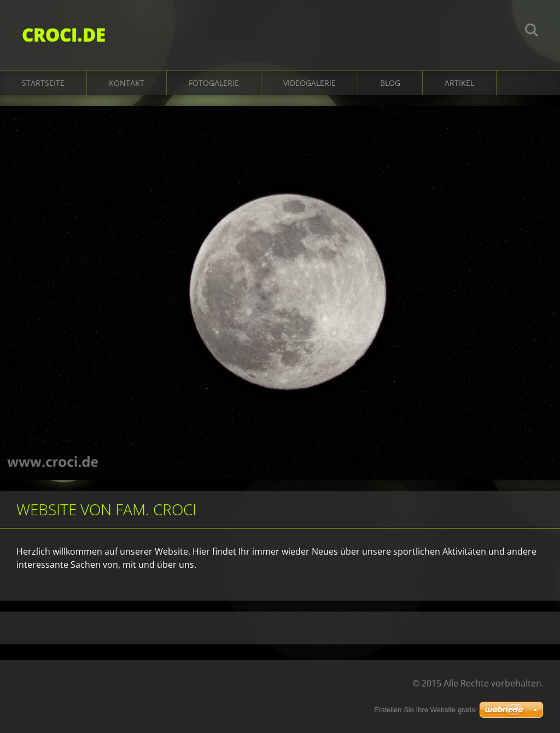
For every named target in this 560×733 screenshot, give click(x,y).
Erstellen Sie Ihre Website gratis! (425, 710)
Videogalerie (310, 83)
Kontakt (127, 83)
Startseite (43, 83)
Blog (390, 83)
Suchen (532, 32)
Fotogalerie (214, 83)
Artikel (459, 83)
